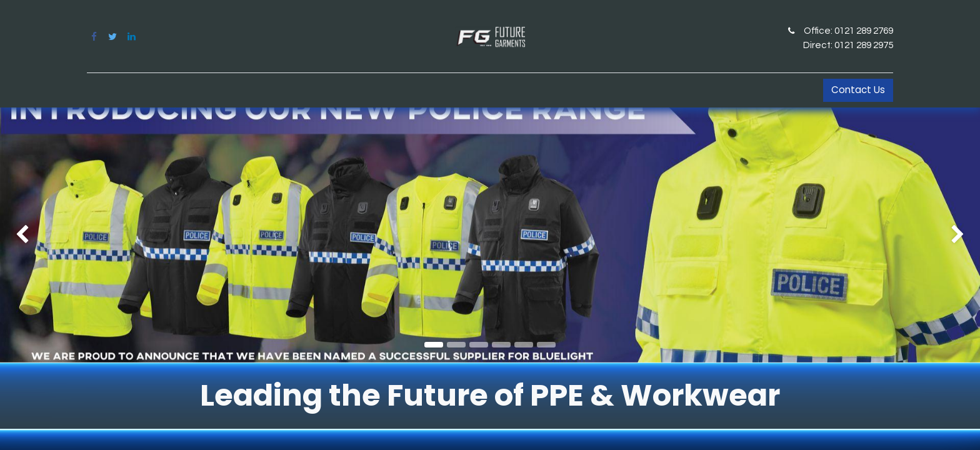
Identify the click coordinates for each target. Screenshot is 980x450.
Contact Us (858, 90)
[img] (39, 235)
